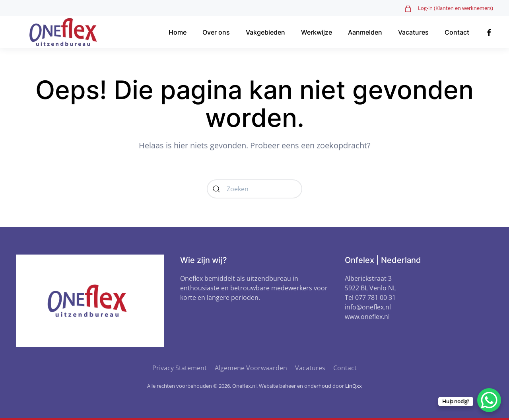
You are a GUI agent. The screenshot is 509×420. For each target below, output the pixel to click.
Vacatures (413, 32)
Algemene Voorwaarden (251, 368)
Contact (457, 32)
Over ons (216, 32)
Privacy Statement (180, 368)
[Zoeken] (254, 189)
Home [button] (178, 32)
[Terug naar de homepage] (66, 32)
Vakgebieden (265, 32)
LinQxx (354, 386)
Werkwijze (317, 32)
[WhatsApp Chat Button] (489, 400)
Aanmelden (365, 32)
